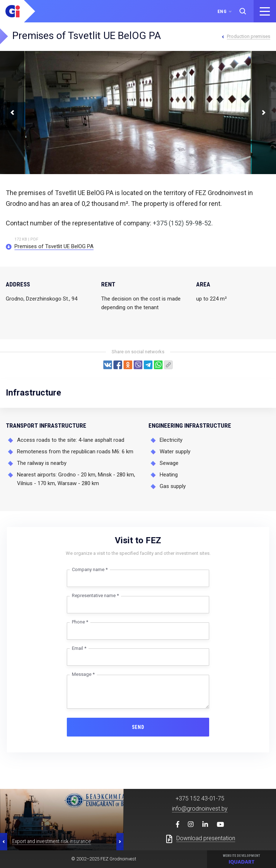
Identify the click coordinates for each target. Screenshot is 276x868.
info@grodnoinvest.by (200, 809)
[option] (62, 820)
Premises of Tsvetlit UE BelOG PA (54, 246)
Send (138, 727)
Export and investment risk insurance (52, 841)
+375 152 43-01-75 (200, 798)
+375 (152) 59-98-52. (183, 223)
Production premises (249, 36)
